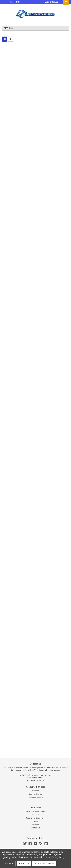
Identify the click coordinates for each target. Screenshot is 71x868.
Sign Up (55, 2)
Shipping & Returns (36, 797)
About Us (35, 815)
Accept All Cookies (44, 863)
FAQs (36, 821)
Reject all (24, 863)
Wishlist (36, 791)
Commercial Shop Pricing (36, 818)
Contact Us (35, 828)
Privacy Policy (58, 857)
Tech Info (36, 825)
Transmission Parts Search (36, 811)
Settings (9, 863)
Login (47, 2)
